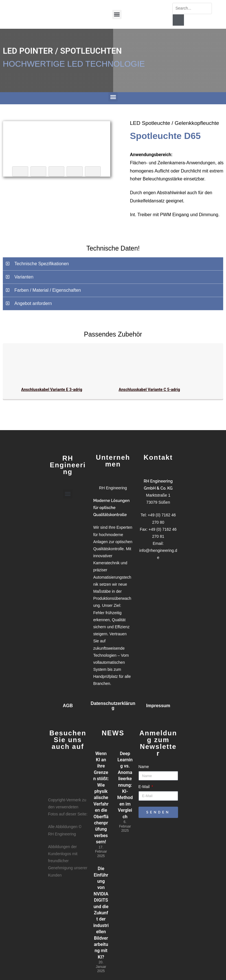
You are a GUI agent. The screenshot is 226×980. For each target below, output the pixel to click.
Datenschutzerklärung (113, 706)
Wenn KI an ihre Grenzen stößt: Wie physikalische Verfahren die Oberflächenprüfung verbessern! (101, 798)
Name (144, 767)
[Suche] (178, 20)
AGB (68, 706)
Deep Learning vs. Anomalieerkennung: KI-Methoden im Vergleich (125, 785)
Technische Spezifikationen (42, 264)
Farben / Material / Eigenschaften (48, 290)
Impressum (158, 706)
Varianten (24, 277)
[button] (117, 13)
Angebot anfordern (33, 303)
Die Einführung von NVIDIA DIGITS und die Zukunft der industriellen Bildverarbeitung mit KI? (101, 913)
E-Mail (145, 787)
